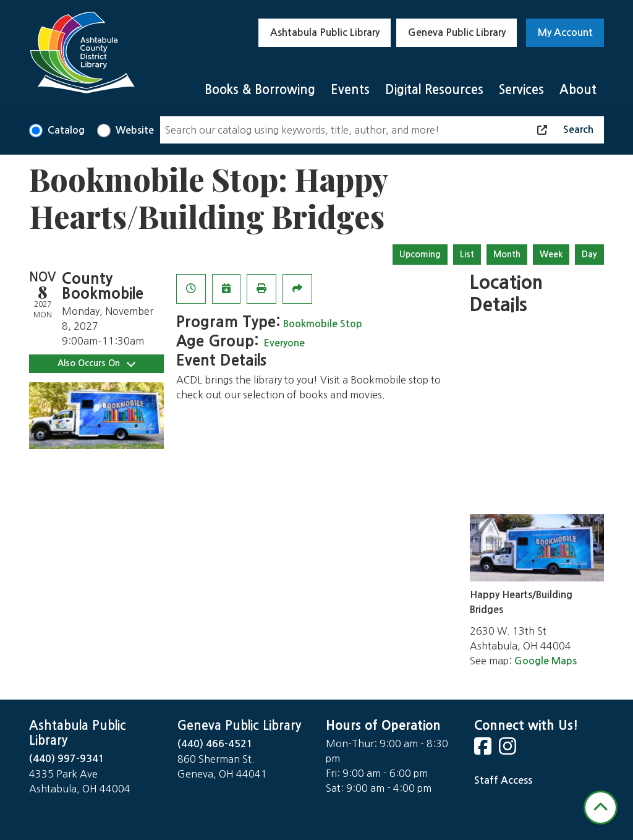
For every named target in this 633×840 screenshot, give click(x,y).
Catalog (66, 130)
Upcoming (420, 254)
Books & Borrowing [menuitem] (260, 90)
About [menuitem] (578, 90)
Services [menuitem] (521, 90)
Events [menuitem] (350, 90)
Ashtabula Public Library (325, 32)
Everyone (284, 343)
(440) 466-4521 (215, 744)
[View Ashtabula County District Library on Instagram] (509, 750)
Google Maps (546, 661)
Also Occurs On (96, 363)
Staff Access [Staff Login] (503, 780)
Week (551, 254)
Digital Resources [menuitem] (434, 90)
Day (589, 254)
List (467, 254)
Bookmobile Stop (323, 324)
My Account (565, 32)
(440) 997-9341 (67, 759)
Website (135, 130)
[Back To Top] (601, 808)
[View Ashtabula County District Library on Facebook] (484, 750)
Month (507, 254)
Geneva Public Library (457, 32)
